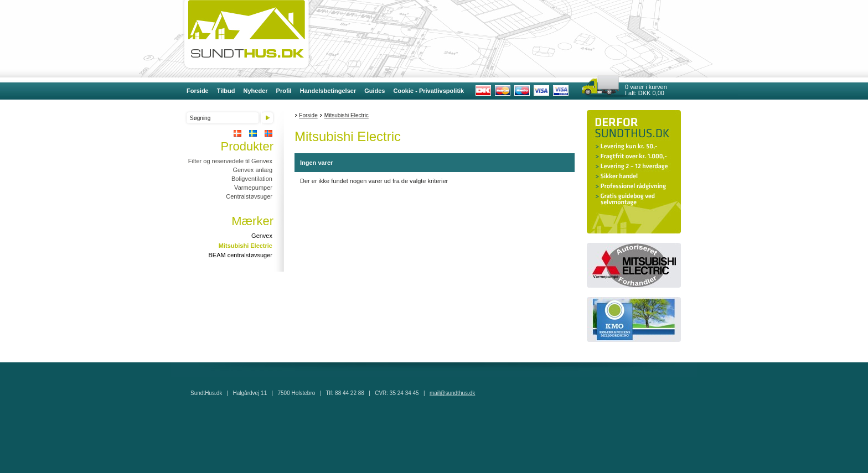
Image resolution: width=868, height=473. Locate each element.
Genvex (262, 236)
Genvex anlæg (252, 170)
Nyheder (256, 91)
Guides (374, 91)
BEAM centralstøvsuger (240, 255)
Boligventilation (252, 179)
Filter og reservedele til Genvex (230, 161)
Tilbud (226, 91)
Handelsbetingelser (328, 91)
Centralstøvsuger (249, 196)
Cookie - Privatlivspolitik (428, 91)
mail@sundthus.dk (452, 393)
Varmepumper (253, 188)
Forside (198, 91)
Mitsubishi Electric (246, 246)
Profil (284, 91)
